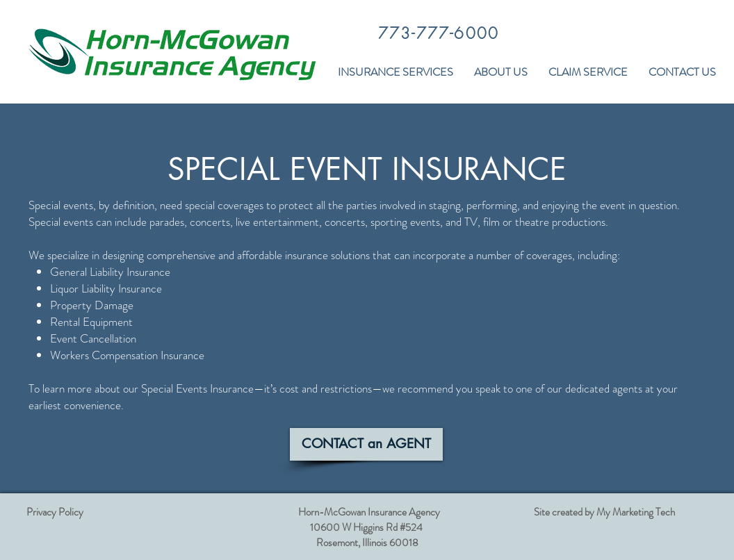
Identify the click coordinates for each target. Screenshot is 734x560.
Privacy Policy (55, 512)
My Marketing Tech (636, 512)
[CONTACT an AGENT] (366, 444)
